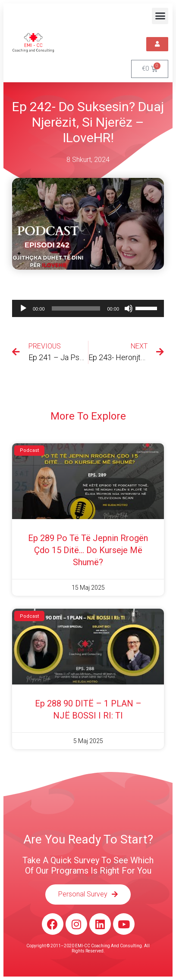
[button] (160, 16)
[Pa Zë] (129, 308)
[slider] (76, 308)
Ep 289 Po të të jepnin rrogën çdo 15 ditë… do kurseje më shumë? (88, 550)
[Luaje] (23, 308)
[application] (88, 308)
